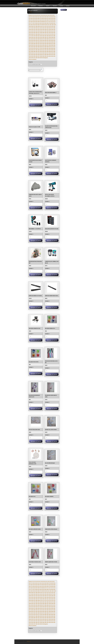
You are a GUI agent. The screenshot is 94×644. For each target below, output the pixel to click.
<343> (52, 56)
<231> (43, 42)
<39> (44, 18)
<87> (49, 23)
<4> (36, 15)
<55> (46, 20)
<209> (48, 39)
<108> (36, 26)
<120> (36, 28)
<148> (45, 31)
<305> (48, 51)
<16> (30, 17)
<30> (55, 17)
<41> (47, 18)
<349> (39, 58)
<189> (30, 37)
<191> (34, 37)
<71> (47, 22)
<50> (37, 20)
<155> (34, 33)
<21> (38, 17)
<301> (39, 51)
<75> (55, 22)
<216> (36, 40)
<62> (31, 22)
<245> (48, 44)
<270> (50, 47)
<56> (47, 20)
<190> (32, 37)
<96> (38, 25)
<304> (45, 51)
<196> (45, 37)
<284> (54, 48)
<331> (52, 55)
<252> (36, 45)
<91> (30, 25)
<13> (50, 15)
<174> (50, 34)
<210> (50, 39)
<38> (42, 18)
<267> (43, 47)
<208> (45, 39)
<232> (45, 42)
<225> (30, 42)
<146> (41, 31)
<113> (48, 26)
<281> (48, 48)
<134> (41, 29)
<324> (36, 55)
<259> (52, 45)
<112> (45, 26)
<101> (48, 25)
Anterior (30, 15)
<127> (52, 28)
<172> (45, 34)
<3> (35, 15)
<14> (52, 15)
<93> (33, 25)
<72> (49, 22)
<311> (34, 53)
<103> (53, 25)
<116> (54, 26)
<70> (46, 22)
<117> (30, 28)
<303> (43, 51)
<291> (43, 50)
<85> (46, 23)
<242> (41, 44)
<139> (52, 29)
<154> (32, 33)
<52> (40, 20)
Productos (41, 6)
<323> (34, 55)
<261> (30, 47)
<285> (30, 50)
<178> (32, 36)
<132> (36, 29)
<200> (54, 37)
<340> (45, 56)
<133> (39, 29)
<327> (43, 55)
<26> (47, 17)
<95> (37, 25)
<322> (32, 55)
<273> (30, 48)
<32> (31, 18)
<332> (54, 55)
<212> (54, 39)
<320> (54, 53)
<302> (41, 51)
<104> (55, 25)
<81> (38, 23)
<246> (50, 44)
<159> (43, 33)
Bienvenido (33, 6)
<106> (32, 26)
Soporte (48, 6)
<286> (32, 50)
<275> (34, 48)
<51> (38, 20)
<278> (41, 48)
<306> (50, 51)
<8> (42, 15)
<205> (39, 39)
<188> (54, 36)
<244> (45, 44)
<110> (41, 26)
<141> (30, 31)
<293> (48, 50)
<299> (34, 51)
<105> (30, 26)
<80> (37, 23)
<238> (32, 44)
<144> (36, 31)
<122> (41, 28)
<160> (45, 33)
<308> (54, 51)
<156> (36, 33)
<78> (33, 23)
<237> (30, 44)
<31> (30, 18)
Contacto (61, 6)
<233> (48, 42)
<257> (48, 45)
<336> (36, 56)
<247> (52, 44)
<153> (30, 33)
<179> (34, 36)
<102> (50, 25)
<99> (44, 25)
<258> (50, 45)
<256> (45, 45)
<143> (34, 31)
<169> (39, 34)
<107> (34, 26)
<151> (52, 31)
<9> (43, 15)
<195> (43, 37)
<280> (45, 48)
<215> (34, 40)
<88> (51, 23)
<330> (50, 55)
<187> (52, 36)
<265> (39, 47)
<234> (50, 42)
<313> (39, 53)
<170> (41, 34)
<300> (36, 51)
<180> (36, 36)
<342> (50, 56)
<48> (33, 20)
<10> (45, 15)
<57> (49, 20)
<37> (40, 18)
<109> (39, 26)
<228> (36, 42)
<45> (55, 18)
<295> (52, 50)
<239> (34, 44)
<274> (32, 48)
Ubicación (55, 6)
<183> (43, 36)
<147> (43, 31)
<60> (55, 20)
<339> (43, 56)
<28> (51, 17)
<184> (45, 36)
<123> (43, 28)
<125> (48, 28)
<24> (44, 17)
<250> (32, 45)
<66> (38, 22)
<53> (42, 20)
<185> (48, 36)
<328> (45, 55)
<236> (54, 42)
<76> (30, 23)
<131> (34, 29)
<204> (36, 39)
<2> (34, 15)
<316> (45, 53)
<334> (32, 56)
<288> (36, 50)
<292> (45, 50)
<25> (46, 17)
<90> (55, 23)
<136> (45, 29)
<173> (48, 34)
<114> (50, 26)
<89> (53, 23)
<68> (42, 22)
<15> (54, 15)
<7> (41, 15)
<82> (40, 23)
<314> (41, 53)
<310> (32, 53)
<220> (45, 40)
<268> (45, 47)
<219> (43, 40)
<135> (43, 29)
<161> (48, 33)
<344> (54, 56)
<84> (44, 23)
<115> (52, 26)
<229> (39, 42)
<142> (32, 31)
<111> (43, 26)
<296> (54, 50)
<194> (41, 37)
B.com (31, 12)
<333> (30, 56)
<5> (38, 15)
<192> (36, 37)
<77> (31, 23)
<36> (38, 18)
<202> (32, 39)
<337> (39, 56)
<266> (41, 47)
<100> (46, 25)
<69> (44, 22)
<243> (43, 44)
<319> (52, 53)
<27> (49, 17)
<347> (34, 58)
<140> (54, 29)
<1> (32, 15)
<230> (41, 42)
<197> (48, 37)
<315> (43, 53)
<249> (30, 45)
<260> (54, 45)
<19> (35, 17)
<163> (52, 33)
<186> (50, 36)
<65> (37, 22)
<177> (30, 36)
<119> (34, 28)
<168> (36, 34)
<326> (41, 55)
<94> (35, 25)
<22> (40, 17)
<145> (39, 31)
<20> (37, 17)
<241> (39, 44)
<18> (33, 17)
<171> (43, 34)
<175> (52, 34)
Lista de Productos (33, 10)
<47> (31, 20)
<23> (42, 17)
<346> (32, 58)
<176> (54, 34)
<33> (33, 18)
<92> (31, 25)
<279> (43, 48)
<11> (47, 15)
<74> (53, 22)
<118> (32, 28)
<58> (51, 20)
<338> (41, 56)
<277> (39, 48)
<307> (52, 51)
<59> (53, 20)
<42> (49, 18)
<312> (36, 53)
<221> (48, 40)
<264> (36, 47)
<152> (54, 31)
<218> (41, 40)
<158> (41, 33)
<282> (50, 48)
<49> (35, 20)
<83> (42, 23)
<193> (39, 37)
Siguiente (46, 58)
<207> (43, 39)
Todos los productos (33, 59)
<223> (52, 40)
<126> (50, 28)
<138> (50, 29)
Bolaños (23, 3)
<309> (30, 53)
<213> (30, 40)
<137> (48, 29)
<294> (50, 50)
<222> (50, 40)
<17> (31, 17)
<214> (32, 40)
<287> (34, 50)
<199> (52, 37)
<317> (48, 53)
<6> (39, 15)
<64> (35, 22)
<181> (39, 36)
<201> (30, 39)
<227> (34, 42)
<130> (32, 29)
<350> (41, 58)
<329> (48, 55)
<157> (39, 33)
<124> (45, 28)
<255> (43, 45)
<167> (34, 34)
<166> (32, 34)
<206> (41, 39)
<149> (48, 31)
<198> (50, 37)
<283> (52, 48)
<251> (34, 45)
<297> (30, 51)
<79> (35, 23)
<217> (39, 40)
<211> (52, 39)
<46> (30, 20)
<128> (54, 28)
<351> (43, 58)
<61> (30, 22)
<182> (41, 36)
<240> (36, 44)
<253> (39, 45)
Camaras (68, 6)
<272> (54, 47)
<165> (30, 34)
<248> (54, 44)
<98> (42, 25)
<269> (48, 47)
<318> (50, 53)
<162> (50, 33)
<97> (40, 25)
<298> (32, 51)
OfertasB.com (29, 641)
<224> (54, 40)
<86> (47, 23)
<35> (37, 18)
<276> (36, 48)
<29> (53, 17)
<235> (52, 42)
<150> (50, 31)
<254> (41, 45)
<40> (46, 18)
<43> (51, 18)
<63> (33, 22)
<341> (48, 56)
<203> (34, 39)
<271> (52, 47)
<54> (44, 20)
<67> (40, 22)
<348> (36, 58)
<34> (35, 18)
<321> (30, 55)
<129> (30, 29)
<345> (30, 58)
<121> (39, 28)
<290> (41, 50)
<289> (39, 50)
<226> (32, 42)
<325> (39, 55)
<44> (53, 18)
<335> (34, 56)
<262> (32, 47)
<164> (54, 33)
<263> (34, 47)
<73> (51, 22)
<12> (48, 15)
